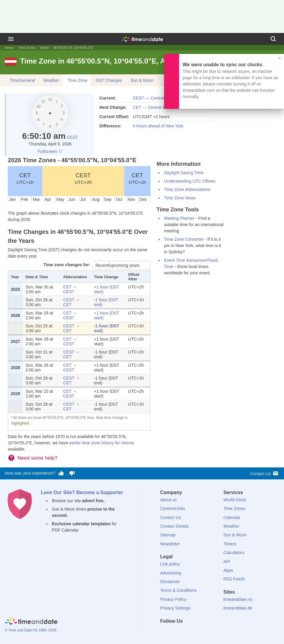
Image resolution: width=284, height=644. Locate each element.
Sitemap (168, 535)
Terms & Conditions (178, 590)
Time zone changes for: (67, 265)
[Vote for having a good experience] (61, 473)
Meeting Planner (179, 218)
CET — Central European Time (162, 107)
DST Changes (109, 80)
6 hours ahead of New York (158, 126)
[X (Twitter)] (175, 632)
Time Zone (77, 80)
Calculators (234, 553)
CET (25, 178)
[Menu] (11, 39)
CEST (72, 137)
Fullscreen (50, 151)
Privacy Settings (175, 608)
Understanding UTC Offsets (190, 181)
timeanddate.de (238, 608)
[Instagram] (195, 632)
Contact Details (174, 526)
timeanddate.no (238, 599)
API (227, 562)
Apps (228, 570)
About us (168, 500)
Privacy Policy (173, 599)
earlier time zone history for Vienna (102, 443)
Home (9, 48)
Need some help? (37, 458)
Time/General (22, 80)
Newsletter (170, 544)
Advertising (170, 573)
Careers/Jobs (173, 508)
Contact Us (265, 473)
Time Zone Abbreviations (187, 189)
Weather (51, 80)
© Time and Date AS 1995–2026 (31, 630)
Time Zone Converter (184, 239)
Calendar (232, 517)
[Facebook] (165, 632)
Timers (230, 544)
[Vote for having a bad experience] (72, 473)
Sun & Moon (142, 80)
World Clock (235, 500)
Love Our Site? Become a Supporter (82, 492)
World (44, 48)
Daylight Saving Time (184, 173)
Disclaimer (170, 582)
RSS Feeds (234, 579)
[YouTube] (205, 632)
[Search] (273, 39)
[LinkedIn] (185, 632)
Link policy (170, 564)
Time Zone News (180, 198)
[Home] (31, 622)
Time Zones (27, 48)
